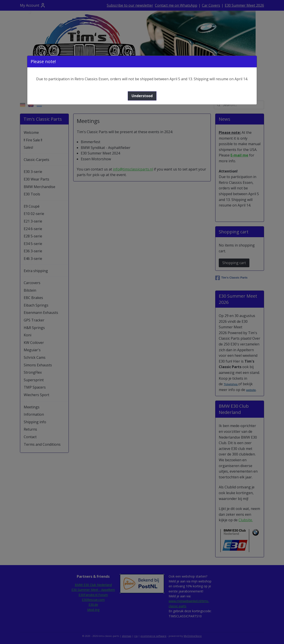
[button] (142, 96)
